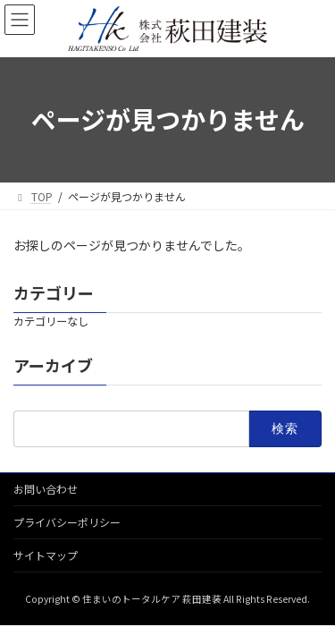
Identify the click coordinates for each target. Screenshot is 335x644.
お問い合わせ (46, 489)
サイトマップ (46, 555)
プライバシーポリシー (67, 522)
